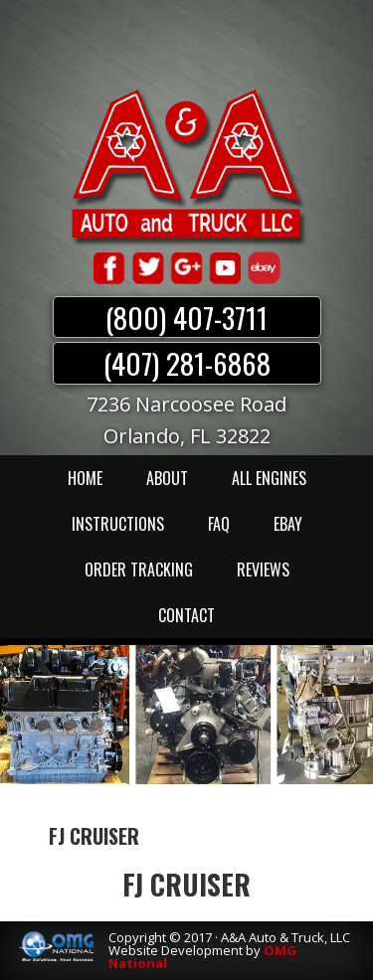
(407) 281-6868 (187, 363)
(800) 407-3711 (186, 317)
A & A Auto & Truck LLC (187, 166)
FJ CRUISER (186, 884)
